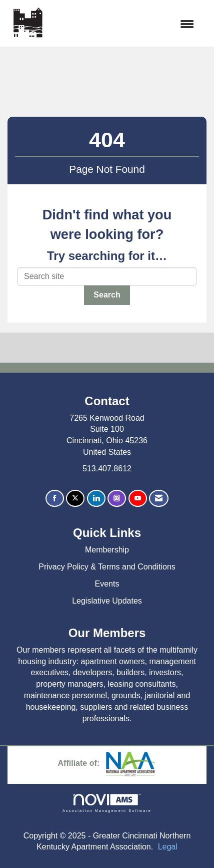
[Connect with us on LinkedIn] (96, 499)
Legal (168, 847)
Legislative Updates (107, 601)
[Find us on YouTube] (138, 499)
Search (107, 295)
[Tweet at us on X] (75, 499)
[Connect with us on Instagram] (117, 499)
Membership (107, 550)
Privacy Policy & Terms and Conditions (107, 567)
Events (107, 584)
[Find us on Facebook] (55, 499)
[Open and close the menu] (125, 25)
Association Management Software (107, 803)
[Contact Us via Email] (159, 499)
